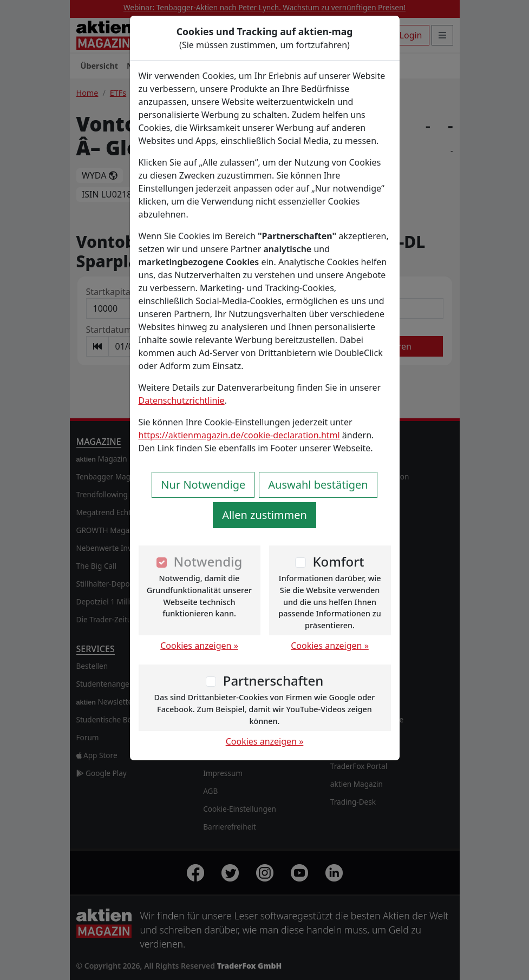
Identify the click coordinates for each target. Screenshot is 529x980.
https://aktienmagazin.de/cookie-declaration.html (239, 435)
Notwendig (208, 561)
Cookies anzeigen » (199, 646)
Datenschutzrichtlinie (182, 400)
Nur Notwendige (203, 485)
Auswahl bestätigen (318, 485)
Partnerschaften (273, 680)
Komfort (338, 561)
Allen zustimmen (264, 515)
